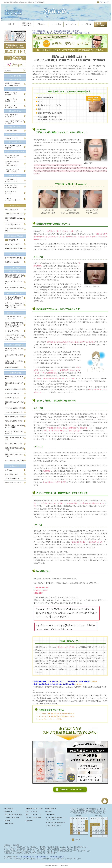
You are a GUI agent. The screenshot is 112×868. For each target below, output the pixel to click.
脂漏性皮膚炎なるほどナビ (26, 24)
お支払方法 (9, 470)
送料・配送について (12, 474)
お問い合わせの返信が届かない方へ (14, 229)
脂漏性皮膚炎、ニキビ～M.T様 (14, 384)
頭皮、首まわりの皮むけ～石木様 (14, 439)
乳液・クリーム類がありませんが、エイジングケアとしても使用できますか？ (14, 305)
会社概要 (8, 821)
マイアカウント (71, 24)
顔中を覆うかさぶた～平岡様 (14, 417)
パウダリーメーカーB (12, 171)
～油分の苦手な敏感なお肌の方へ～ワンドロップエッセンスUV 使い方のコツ (14, 337)
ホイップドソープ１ (12, 116)
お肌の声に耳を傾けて (12, 367)
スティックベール (11, 193)
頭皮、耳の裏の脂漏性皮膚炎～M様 (14, 449)
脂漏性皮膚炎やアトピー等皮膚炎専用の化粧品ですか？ (14, 276)
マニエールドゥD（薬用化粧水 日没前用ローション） (57, 716)
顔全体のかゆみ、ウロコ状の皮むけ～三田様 (14, 426)
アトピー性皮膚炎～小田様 (14, 412)
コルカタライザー (11, 131)
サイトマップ (104, 2)
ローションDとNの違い (13, 331)
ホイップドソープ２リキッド (14, 122)
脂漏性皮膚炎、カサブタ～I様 (14, 378)
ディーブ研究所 (86, 24)
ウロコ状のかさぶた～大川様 (14, 460)
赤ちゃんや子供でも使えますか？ (14, 282)
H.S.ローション (11, 106)
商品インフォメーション (15, 313)
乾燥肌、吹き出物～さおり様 (14, 389)
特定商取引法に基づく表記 (14, 483)
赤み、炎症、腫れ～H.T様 (14, 444)
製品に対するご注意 (12, 210)
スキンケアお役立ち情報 (15, 345)
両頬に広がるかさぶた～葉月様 (14, 403)
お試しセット (13, 84)
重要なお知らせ (15, 206)
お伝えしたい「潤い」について (14, 356)
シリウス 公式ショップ (53, 826)
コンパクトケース (11, 180)
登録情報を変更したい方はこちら (14, 219)
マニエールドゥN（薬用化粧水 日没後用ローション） (57, 714)
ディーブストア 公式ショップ (56, 823)
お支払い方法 (9, 808)
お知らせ (49, 811)
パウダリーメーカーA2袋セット (12, 164)
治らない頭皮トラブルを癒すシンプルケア (14, 350)
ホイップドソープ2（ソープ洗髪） (51, 719)
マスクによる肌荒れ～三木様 (14, 408)
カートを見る (56, 24)
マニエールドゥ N (11, 100)
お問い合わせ (41, 24)
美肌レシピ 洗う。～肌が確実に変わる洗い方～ (14, 362)
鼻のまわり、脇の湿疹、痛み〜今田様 (14, 432)
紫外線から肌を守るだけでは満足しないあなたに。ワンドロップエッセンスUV (14, 325)
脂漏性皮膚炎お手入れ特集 (15, 236)
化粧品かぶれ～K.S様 (12, 393)
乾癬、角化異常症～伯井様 (14, 421)
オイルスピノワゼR (11, 138)
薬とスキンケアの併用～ (13, 244)
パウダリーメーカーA (12, 156)
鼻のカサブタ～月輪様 (12, 398)
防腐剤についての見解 (12, 262)
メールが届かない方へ (12, 224)
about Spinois (50, 815)
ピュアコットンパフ (12, 186)
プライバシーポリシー (12, 478)
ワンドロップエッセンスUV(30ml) (13, 147)
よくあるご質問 (15, 268)
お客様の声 (29, 821)
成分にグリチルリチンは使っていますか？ (14, 288)
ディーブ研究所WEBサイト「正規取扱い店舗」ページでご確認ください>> (41, 857)
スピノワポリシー (15, 254)
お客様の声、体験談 (15, 373)
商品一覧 (11, 24)
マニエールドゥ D (11, 94)
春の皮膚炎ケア (12, 240)
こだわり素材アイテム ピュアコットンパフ (14, 318)
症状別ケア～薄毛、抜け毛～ (14, 248)
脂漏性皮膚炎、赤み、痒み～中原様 (14, 455)
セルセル (13, 199)
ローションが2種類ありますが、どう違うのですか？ (14, 298)
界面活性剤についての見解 (14, 258)
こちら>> (94, 681)
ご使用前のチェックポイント (14, 214)
